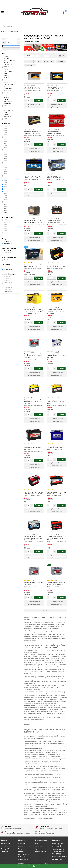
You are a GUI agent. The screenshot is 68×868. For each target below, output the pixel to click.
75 (4, 187)
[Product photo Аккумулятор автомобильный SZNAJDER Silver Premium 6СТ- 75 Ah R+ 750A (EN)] (34, 525)
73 (4, 182)
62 (4, 163)
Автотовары (5, 852)
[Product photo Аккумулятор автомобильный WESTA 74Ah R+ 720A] (34, 254)
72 (4, 180)
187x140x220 (7, 276)
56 (4, 154)
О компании (22, 843)
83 (4, 198)
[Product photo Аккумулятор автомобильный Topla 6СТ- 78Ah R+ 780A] (34, 165)
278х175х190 (7, 292)
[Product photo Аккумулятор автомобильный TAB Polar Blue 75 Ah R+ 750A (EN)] (57, 435)
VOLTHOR (6, 117)
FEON (5, 69)
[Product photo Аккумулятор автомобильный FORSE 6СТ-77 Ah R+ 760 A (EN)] (57, 298)
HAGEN (6, 80)
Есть (5, 260)
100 (5, 208)
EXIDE (5, 67)
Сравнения (39, 849)
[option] (45, 47)
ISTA (5, 86)
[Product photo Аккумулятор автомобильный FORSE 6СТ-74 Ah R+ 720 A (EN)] (34, 298)
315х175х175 (7, 289)
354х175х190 (7, 285)
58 (4, 156)
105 (5, 211)
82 (4, 195)
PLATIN (6, 99)
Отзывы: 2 (56, 444)
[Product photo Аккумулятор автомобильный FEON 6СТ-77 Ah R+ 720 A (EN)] (57, 254)
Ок (11, 49)
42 (4, 135)
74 (4, 185)
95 (4, 206)
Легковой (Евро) (8, 269)
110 (5, 213)
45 (4, 139)
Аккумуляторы (14, 32)
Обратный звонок (41, 852)
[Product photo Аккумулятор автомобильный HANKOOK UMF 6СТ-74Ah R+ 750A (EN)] (34, 389)
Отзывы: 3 (34, 263)
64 (4, 167)
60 (4, 159)
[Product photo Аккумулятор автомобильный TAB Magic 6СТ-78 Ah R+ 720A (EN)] (34, 481)
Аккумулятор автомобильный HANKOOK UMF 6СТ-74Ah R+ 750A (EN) (33, 402)
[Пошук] (65, 26)
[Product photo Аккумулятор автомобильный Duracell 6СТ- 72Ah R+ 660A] (34, 120)
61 (4, 161)
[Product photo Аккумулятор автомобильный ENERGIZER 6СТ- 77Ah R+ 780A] (34, 209)
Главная (4, 32)
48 (4, 141)
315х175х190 (7, 281)
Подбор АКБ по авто (8, 849)
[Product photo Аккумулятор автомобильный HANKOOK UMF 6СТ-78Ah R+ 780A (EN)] (57, 389)
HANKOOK (7, 82)
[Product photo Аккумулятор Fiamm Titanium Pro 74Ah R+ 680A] (34, 571)
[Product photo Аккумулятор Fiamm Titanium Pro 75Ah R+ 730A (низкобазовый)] (57, 571)
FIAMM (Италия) (8, 71)
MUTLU (6, 95)
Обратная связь (57, 859)
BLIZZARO (7, 58)
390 (5, 233)
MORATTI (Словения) (9, 93)
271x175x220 (7, 279)
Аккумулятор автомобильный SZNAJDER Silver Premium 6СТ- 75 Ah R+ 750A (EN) (33, 538)
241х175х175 (7, 287)
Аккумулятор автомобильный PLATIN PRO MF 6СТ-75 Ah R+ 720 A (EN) (33, 355)
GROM (6, 78)
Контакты (21, 852)
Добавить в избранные (34, 104)
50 (4, 143)
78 (4, 191)
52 (4, 146)
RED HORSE (7, 102)
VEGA (5, 112)
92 (4, 204)
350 (5, 227)
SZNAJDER (7, 104)
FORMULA (7, 73)
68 (4, 174)
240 (5, 220)
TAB (5, 106)
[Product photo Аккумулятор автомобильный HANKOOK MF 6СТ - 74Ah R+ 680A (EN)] (34, 435)
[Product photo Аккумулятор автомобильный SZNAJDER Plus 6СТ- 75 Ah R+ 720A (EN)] (57, 525)
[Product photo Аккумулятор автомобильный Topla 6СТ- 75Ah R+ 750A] (57, 120)
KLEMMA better (8, 89)
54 (4, 150)
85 (4, 200)
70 (4, 176)
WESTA (6, 119)
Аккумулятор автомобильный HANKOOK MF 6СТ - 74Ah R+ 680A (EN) (32, 448)
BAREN (6, 56)
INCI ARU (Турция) (9, 84)
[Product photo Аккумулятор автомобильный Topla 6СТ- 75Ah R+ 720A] (57, 165)
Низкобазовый (8, 251)
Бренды (21, 849)
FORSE (6, 76)
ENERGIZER (7, 65)
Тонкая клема (7, 253)
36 (4, 128)
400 (5, 235)
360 (5, 229)
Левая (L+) (7, 241)
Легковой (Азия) (8, 267)
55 (4, 152)
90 (4, 202)
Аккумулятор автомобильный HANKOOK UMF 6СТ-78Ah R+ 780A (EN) (55, 402)
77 (4, 189)
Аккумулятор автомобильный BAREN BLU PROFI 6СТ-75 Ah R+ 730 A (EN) (56, 355)
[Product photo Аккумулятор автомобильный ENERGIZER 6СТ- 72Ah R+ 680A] (57, 209)
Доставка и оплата (24, 846)
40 (4, 130)
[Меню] (2, 12)
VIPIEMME (7, 115)
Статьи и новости (24, 859)
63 (4, 165)
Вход (37, 843)
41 (4, 133)
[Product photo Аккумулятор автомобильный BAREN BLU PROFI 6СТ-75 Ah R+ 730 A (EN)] (57, 343)
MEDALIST (7, 91)
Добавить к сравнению (34, 107)
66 (4, 172)
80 (4, 193)
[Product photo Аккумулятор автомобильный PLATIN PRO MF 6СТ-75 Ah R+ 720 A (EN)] (34, 343)
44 (4, 137)
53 (4, 148)
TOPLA (6, 108)
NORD (5, 97)
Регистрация (39, 846)
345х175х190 (7, 283)
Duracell (6, 63)
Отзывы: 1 (34, 490)
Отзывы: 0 (34, 85)
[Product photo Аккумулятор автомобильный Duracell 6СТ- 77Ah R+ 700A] (34, 76)
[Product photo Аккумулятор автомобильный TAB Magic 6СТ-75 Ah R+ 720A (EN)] (57, 481)
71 (4, 178)
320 (5, 222)
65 (4, 169)
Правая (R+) (7, 243)
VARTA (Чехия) (8, 110)
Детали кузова (6, 843)
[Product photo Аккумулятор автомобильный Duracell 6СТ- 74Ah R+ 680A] (57, 76)
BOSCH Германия (8, 60)
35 (4, 126)
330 (5, 224)
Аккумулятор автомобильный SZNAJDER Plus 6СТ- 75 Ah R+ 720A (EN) (56, 538)
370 (5, 231)
